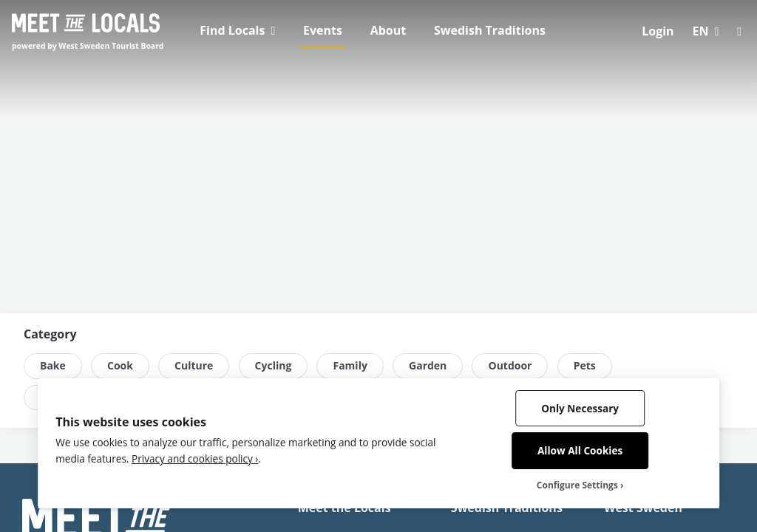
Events (323, 30)
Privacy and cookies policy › (195, 458)
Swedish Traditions (490, 30)
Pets (585, 365)
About (388, 30)
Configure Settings (577, 485)
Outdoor (510, 365)
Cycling (274, 365)
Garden (428, 365)
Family (350, 365)
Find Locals (232, 30)
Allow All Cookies (580, 450)
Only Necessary (580, 408)
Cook (120, 365)
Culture (194, 365)
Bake (53, 365)
